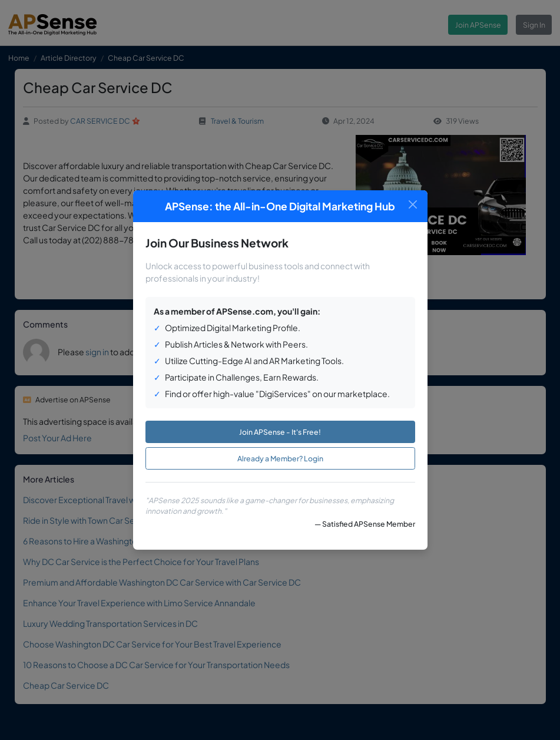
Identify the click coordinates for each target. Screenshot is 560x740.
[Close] (413, 205)
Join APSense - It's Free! (280, 432)
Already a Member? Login (280, 458)
